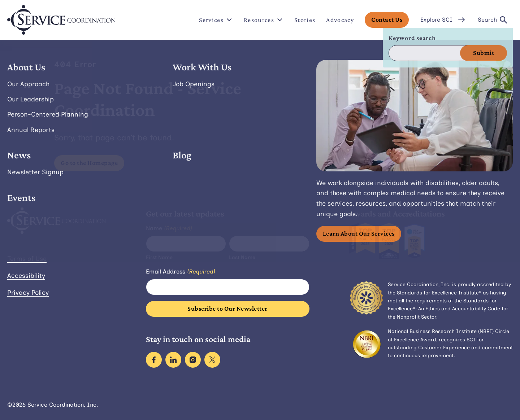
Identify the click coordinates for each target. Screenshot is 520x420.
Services (216, 20)
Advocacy (340, 20)
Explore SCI (443, 20)
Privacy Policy (28, 293)
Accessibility (26, 276)
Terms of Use (27, 259)
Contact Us (387, 19)
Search (492, 20)
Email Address (181, 272)
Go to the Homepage (89, 163)
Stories (305, 20)
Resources (264, 20)
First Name (159, 257)
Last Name (242, 257)
